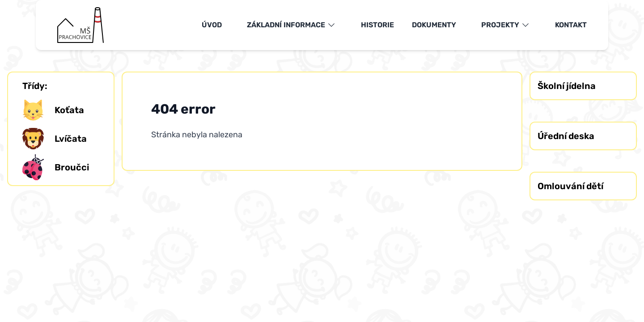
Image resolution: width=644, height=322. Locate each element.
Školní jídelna (567, 86)
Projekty (506, 25)
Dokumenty (434, 25)
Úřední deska (566, 136)
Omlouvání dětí (570, 186)
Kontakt (571, 25)
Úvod (212, 25)
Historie (377, 25)
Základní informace (291, 25)
